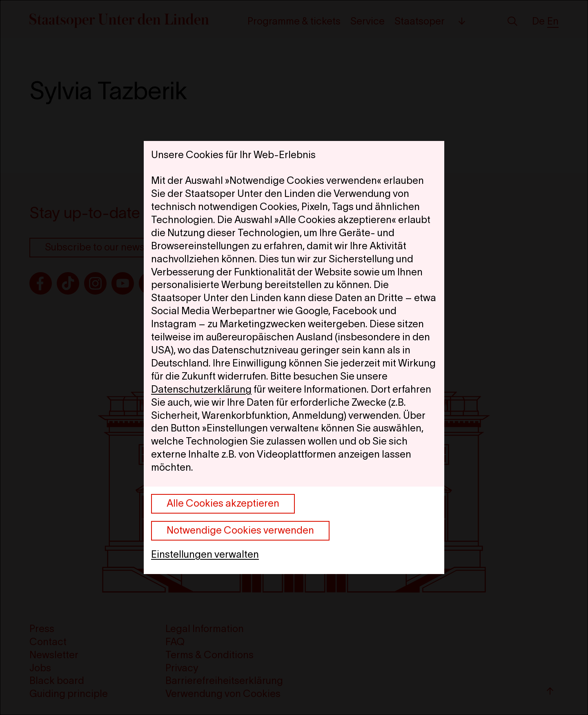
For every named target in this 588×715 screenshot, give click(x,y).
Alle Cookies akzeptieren (223, 503)
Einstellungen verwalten (205, 554)
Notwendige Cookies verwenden (240, 530)
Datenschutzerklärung (201, 389)
